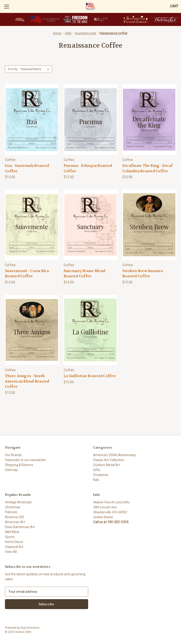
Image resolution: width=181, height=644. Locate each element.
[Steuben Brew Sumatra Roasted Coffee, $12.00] (149, 225)
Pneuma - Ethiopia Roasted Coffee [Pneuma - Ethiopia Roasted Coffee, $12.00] (88, 168)
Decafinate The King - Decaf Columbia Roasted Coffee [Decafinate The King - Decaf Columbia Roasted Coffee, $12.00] (148, 168)
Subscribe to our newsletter (25, 460)
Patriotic (11, 512)
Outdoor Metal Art (107, 465)
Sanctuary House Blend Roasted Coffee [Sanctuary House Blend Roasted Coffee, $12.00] (84, 274)
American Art (15, 522)
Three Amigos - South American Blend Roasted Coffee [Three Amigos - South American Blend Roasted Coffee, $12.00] (27, 381)
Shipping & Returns (19, 465)
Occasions (101, 475)
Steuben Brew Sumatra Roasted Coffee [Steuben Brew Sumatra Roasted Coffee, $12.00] (143, 274)
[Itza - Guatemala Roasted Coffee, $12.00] (32, 120)
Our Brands (13, 455)
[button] (20, 19)
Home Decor (14, 542)
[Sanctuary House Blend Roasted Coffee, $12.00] (90, 225)
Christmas (13, 507)
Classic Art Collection (109, 460)
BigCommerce (30, 628)
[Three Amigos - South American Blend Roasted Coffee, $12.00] (32, 330)
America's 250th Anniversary (115, 455)
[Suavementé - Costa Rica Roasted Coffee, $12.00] (32, 225)
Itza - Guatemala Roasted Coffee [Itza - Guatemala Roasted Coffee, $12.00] (27, 168)
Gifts (97, 470)
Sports (10, 537)
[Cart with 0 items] (174, 6)
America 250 (14, 517)
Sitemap (11, 470)
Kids (96, 480)
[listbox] (36, 69)
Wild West (12, 532)
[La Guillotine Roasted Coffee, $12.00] (90, 330)
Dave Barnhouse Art (20, 527)
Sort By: (13, 69)
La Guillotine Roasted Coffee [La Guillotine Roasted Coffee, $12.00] (90, 376)
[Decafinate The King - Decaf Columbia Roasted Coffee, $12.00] (149, 120)
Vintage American (18, 502)
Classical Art (14, 547)
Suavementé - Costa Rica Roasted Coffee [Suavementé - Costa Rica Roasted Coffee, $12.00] (27, 274)
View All (11, 552)
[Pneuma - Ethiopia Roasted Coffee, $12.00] (90, 120)
